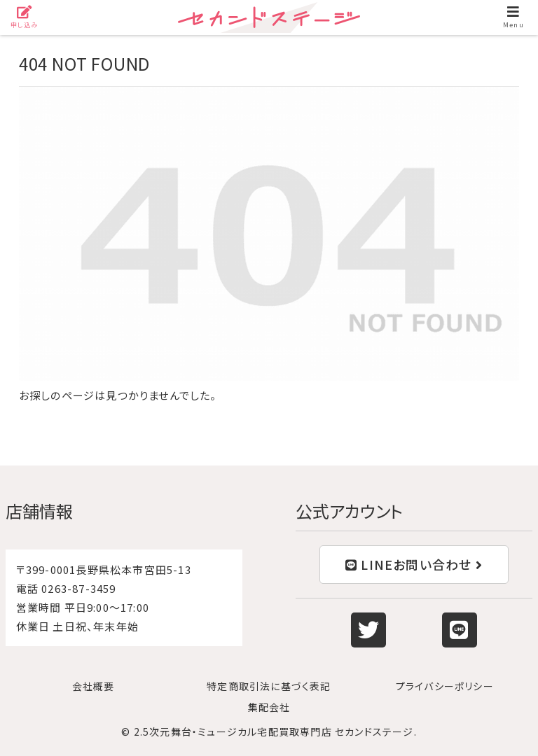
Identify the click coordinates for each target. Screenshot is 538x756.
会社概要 (94, 686)
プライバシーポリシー (445, 686)
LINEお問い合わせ (414, 564)
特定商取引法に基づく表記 (269, 686)
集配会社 (269, 707)
